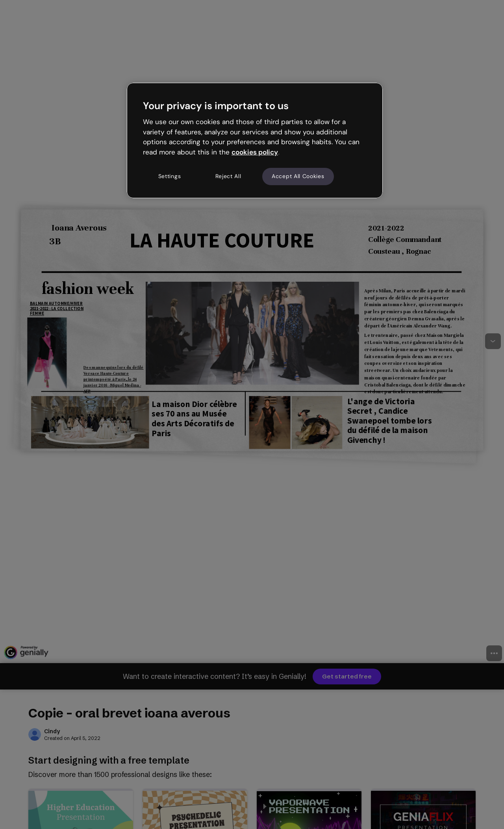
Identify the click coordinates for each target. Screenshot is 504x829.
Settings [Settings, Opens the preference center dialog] (170, 176)
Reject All (228, 176)
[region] (255, 140)
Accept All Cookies (298, 176)
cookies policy (255, 152)
